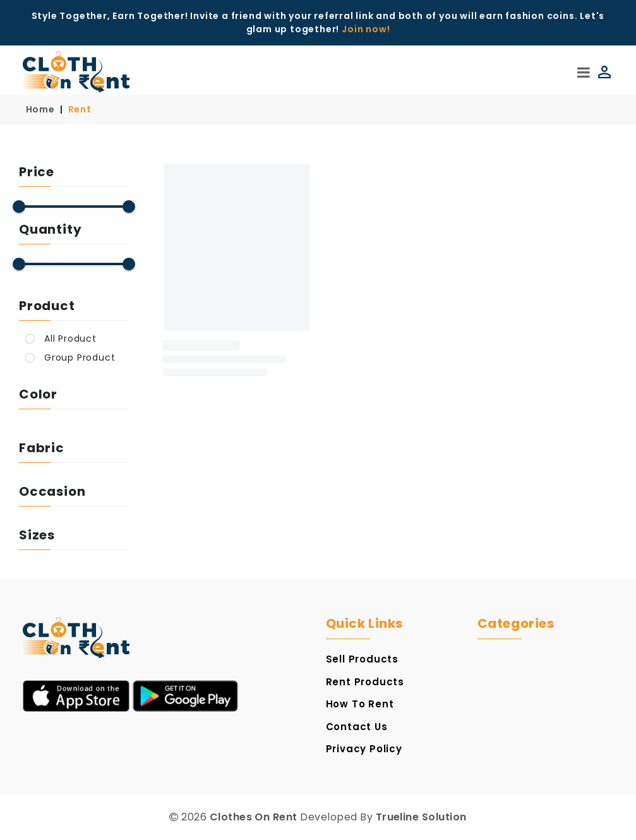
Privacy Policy (364, 749)
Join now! (366, 29)
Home (40, 109)
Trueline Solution (421, 817)
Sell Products (362, 659)
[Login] (602, 72)
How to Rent (360, 704)
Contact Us (357, 727)
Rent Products (365, 682)
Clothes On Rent (254, 817)
